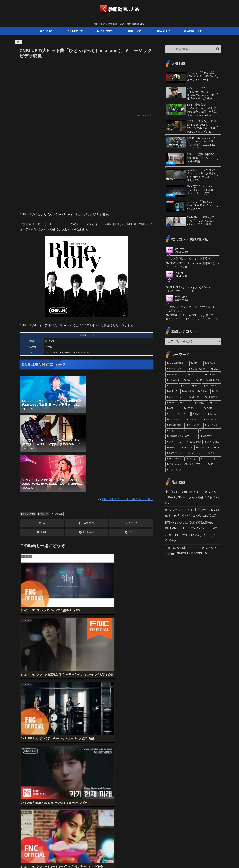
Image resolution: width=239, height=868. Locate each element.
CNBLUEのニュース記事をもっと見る (128, 499)
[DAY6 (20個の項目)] (172, 403)
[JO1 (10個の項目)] (214, 464)
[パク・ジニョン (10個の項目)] (210, 459)
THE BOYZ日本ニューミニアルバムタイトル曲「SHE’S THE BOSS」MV (192, 551)
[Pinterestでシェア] (86, 532)
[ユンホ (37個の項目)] (195, 375)
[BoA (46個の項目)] (215, 369)
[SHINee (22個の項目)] (203, 391)
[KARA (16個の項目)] (213, 414)
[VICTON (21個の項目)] (196, 397)
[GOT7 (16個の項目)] (212, 408)
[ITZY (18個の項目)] (215, 403)
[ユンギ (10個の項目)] (192, 459)
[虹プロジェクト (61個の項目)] (176, 369)
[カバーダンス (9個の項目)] (193, 470)
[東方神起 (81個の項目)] (212, 363)
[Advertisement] (86, 85)
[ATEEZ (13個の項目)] (210, 431)
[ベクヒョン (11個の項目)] (196, 453)
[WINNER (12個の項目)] (172, 448)
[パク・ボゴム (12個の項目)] (212, 442)
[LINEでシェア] (42, 532)
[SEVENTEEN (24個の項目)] (211, 386)
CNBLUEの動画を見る (143, 115)
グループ (43, 514)
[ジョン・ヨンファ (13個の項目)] (182, 431)
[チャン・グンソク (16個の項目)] (178, 414)
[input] (193, 49)
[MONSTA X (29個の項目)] (213, 380)
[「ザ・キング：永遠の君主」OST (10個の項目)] (186, 464)
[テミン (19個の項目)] (186, 403)
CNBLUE (57, 514)
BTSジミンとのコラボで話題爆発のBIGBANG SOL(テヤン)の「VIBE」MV (191, 525)
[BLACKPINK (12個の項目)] (194, 442)
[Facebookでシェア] (86, 523)
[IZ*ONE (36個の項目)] (212, 375)
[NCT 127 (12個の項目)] (187, 448)
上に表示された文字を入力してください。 (48, 767)
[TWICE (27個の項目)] (172, 386)
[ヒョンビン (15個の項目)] (211, 420)
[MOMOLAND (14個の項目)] (175, 425)
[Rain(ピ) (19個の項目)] (201, 403)
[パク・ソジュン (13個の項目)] (175, 442)
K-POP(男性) (28, 514)
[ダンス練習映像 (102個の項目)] (177, 363)
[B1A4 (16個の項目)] (198, 414)
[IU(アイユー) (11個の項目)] (176, 453)
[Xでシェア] (42, 523)
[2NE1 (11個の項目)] (214, 453)
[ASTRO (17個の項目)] (192, 408)
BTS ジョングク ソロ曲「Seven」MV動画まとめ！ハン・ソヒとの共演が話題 (192, 513)
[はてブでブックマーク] (131, 523)
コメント (28, 779)
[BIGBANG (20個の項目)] (212, 397)
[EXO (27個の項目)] (185, 386)
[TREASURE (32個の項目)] (174, 380)
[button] (131, 532)
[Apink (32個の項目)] (188, 380)
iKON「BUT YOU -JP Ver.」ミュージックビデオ (192, 538)
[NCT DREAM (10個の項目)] (175, 459)
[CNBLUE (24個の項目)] (173, 391)
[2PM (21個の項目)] (216, 391)
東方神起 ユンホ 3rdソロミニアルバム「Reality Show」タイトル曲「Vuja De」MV (193, 497)
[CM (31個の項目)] (199, 380)
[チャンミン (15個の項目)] (175, 420)
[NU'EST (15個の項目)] (193, 420)
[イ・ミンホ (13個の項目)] (212, 425)
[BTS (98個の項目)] (196, 363)
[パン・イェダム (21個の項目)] (176, 397)
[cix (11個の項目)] (217, 448)
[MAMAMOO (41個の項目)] (176, 375)
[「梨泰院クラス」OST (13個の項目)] (182, 436)
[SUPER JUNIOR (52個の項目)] (198, 369)
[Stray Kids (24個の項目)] (188, 391)
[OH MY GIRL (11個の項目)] (203, 448)
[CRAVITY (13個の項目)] (210, 436)
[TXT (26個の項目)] (196, 386)
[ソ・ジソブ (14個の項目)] (194, 425)
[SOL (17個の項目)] (174, 408)
